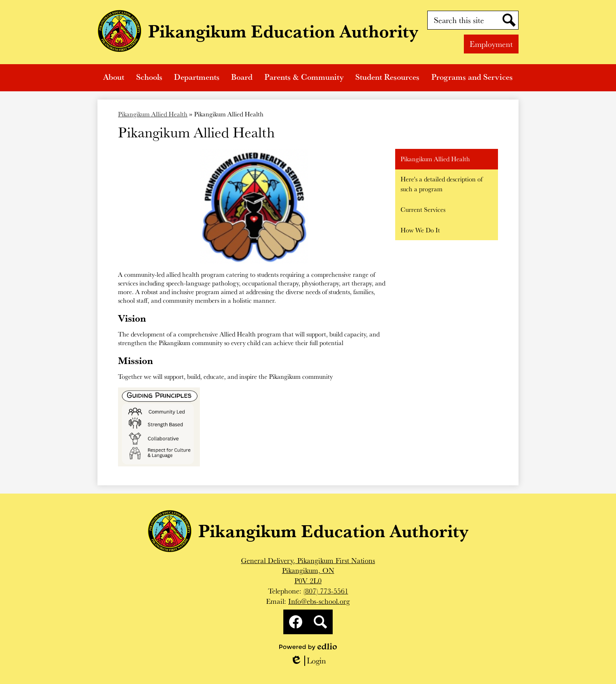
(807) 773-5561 (326, 591)
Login (308, 661)
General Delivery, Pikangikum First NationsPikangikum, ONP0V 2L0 (308, 571)
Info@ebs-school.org (319, 601)
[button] (114, 78)
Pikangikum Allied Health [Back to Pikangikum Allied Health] (153, 114)
